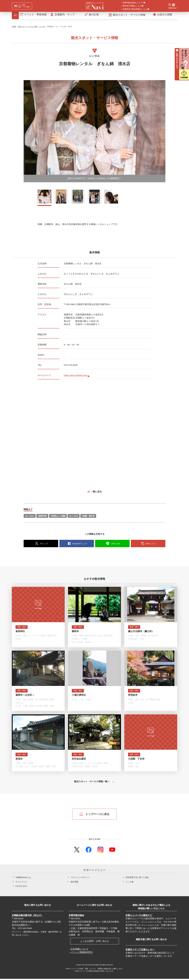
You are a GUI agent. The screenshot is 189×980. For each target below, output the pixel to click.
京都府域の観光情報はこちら (135, 9)
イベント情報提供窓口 (82, 953)
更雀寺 (19, 760)
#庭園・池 (145, 637)
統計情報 (74, 883)
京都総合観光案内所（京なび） (27, 916)
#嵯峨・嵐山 (134, 768)
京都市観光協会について (133, 3)
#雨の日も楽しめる (93, 637)
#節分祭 (155, 637)
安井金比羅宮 (79, 760)
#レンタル (30, 517)
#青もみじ (20, 704)
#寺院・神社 (21, 637)
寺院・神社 (23, 628)
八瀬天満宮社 (79, 696)
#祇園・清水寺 (88, 517)
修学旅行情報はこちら (132, 6)
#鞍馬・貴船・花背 (45, 707)
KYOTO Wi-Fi (21, 887)
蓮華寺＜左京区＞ (25, 696)
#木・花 (144, 701)
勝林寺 (75, 633)
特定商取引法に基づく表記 (137, 878)
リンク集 (130, 883)
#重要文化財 (155, 701)
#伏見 (18, 640)
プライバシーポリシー (80, 878)
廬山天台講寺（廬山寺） (141, 633)
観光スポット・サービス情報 (28, 28)
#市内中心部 (78, 768)
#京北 (131, 704)
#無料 (31, 765)
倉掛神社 (20, 633)
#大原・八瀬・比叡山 (25, 707)
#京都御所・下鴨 (136, 640)
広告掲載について (80, 950)
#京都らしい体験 (58, 517)
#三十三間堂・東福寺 (82, 644)
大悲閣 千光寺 (136, 760)
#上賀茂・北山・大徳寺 (26, 768)
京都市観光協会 (76, 916)
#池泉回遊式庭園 (47, 701)
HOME (14, 28)
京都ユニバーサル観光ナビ (139, 916)
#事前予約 (42, 517)
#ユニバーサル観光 (37, 637)
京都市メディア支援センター (140, 951)
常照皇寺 (133, 696)
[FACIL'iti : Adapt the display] (22, 6)
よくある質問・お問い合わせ (95, 942)
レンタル (42, 28)
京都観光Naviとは (23, 878)
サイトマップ (21, 883)
